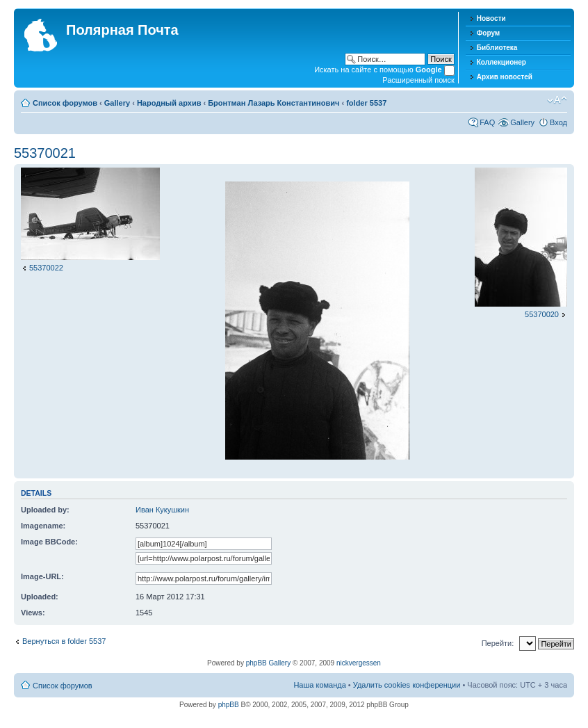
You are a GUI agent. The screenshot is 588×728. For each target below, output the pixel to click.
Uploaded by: (45, 510)
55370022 (46, 268)
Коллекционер (501, 62)
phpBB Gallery (268, 663)
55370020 (542, 314)
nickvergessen (359, 663)
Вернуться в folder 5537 (64, 641)
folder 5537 (366, 103)
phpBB (229, 705)
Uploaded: (40, 597)
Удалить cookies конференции (407, 685)
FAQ (487, 122)
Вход (558, 122)
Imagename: (43, 526)
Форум (488, 33)
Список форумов (65, 103)
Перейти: (498, 643)
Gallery (117, 103)
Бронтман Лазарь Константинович (273, 103)
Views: (33, 613)
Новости (491, 18)
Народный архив (169, 103)
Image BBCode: (49, 542)
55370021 (45, 153)
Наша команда (319, 685)
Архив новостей (505, 77)
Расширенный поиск (418, 80)
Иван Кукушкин (162, 510)
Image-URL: (42, 576)
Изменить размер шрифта (557, 100)
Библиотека (497, 48)
